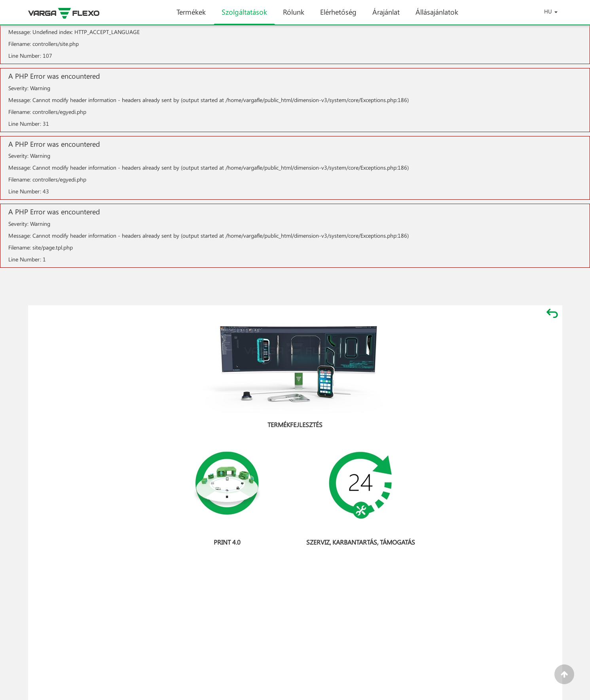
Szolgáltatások (244, 16)
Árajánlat (386, 16)
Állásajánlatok (437, 16)
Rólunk (294, 16)
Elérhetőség (338, 16)
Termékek (191, 16)
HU (551, 11)
